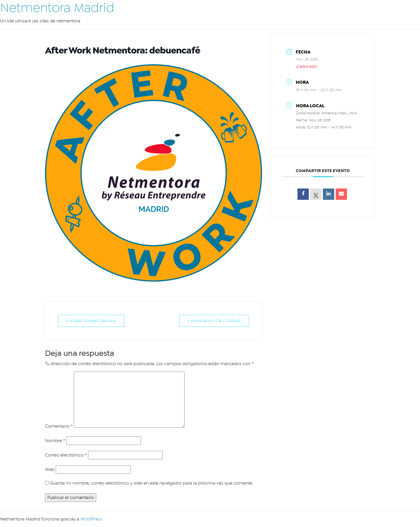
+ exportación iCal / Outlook (214, 321)
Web (50, 470)
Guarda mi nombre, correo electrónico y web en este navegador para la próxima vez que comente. (151, 483)
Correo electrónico (66, 455)
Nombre (55, 441)
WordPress (91, 519)
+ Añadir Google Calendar (91, 321)
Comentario (59, 426)
